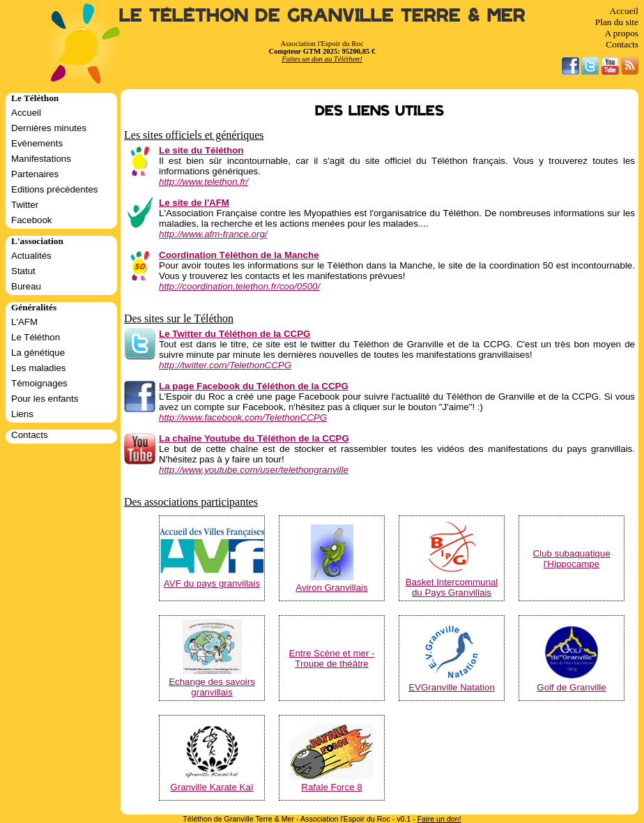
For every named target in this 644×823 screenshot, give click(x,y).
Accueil (624, 11)
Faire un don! (439, 819)
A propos (621, 33)
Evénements (37, 143)
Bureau (26, 286)
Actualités (31, 256)
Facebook (32, 220)
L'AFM (24, 322)
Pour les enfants (45, 399)
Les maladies (39, 368)
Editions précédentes (54, 189)
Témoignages (39, 383)
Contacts (622, 44)
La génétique (38, 353)
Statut (23, 271)
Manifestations (41, 159)
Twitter (25, 205)
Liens (22, 414)
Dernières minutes (49, 128)
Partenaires (35, 174)
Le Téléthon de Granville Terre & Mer (322, 16)
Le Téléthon (36, 337)
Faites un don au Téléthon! (322, 59)
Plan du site (617, 22)
